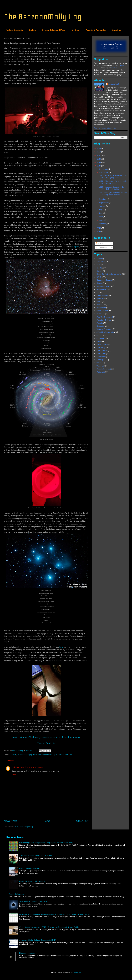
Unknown (16, 767)
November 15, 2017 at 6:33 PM (32, 767)
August (102, 206)
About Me (117, 30)
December (104, 169)
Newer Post (11, 821)
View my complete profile (105, 128)
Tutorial (100, 366)
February (103, 224)
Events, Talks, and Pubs (54, 30)
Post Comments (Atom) (24, 827)
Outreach (101, 314)
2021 (99, 152)
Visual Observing (104, 369)
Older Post (82, 821)
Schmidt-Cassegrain (105, 332)
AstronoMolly (114, 84)
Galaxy (99, 283)
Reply (14, 775)
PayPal (114, 68)
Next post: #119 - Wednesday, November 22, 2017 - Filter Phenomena (46, 737)
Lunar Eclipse (102, 295)
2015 (99, 232)
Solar (99, 341)
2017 (99, 166)
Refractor (68, 754)
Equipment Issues (45, 754)
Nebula (99, 305)
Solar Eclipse (102, 344)
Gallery (32, 30)
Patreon (121, 65)
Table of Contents (14, 30)
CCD (98, 265)
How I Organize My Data (30, 868)
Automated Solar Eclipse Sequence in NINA (38, 940)
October (103, 199)
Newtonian (101, 308)
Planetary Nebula (104, 320)
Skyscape (100, 338)
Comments (101, 248)
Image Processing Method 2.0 (32, 881)
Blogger (77, 972)
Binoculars (101, 262)
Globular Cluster (104, 286)
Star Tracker (102, 351)
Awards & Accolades (96, 30)
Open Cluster (58, 754)
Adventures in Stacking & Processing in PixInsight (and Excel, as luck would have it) (55, 914)
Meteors (100, 298)
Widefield (101, 372)
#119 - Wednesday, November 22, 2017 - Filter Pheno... (113, 182)
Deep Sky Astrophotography (21, 754)
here (61, 647)
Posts (99, 243)
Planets (100, 323)
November (104, 173)
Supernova (101, 357)
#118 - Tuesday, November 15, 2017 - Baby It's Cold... (111, 188)
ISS (98, 292)
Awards (100, 259)
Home (47, 821)
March (102, 220)
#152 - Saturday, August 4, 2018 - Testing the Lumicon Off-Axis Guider (49, 927)
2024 (99, 148)
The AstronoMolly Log (43, 17)
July (101, 210)
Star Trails (101, 354)
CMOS (99, 268)
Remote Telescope (105, 329)
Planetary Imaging (27, 953)
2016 (99, 228)
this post (75, 247)
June (101, 213)
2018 (99, 162)
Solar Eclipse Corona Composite (33, 901)
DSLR (35, 754)
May (101, 217)
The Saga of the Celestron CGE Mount (36, 855)
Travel (99, 363)
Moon (99, 302)
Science (100, 335)
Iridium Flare (102, 289)
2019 (99, 159)
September (104, 203)
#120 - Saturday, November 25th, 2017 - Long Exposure (113, 177)
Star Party (101, 347)
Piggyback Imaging (105, 317)
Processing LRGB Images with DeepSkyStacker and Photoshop (46, 842)
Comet (99, 271)
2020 (99, 155)
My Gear (76, 30)
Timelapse (101, 360)
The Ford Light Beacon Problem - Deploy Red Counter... (113, 194)
